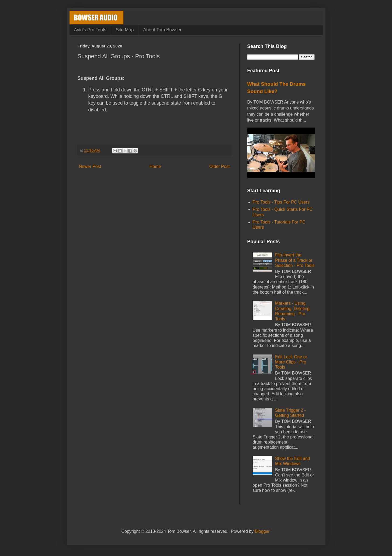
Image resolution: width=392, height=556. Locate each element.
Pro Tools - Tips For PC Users (281, 202)
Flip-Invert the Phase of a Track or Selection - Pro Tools (295, 260)
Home (155, 167)
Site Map (125, 30)
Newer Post (90, 167)
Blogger (262, 531)
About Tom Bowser (162, 30)
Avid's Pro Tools (90, 30)
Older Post (220, 167)
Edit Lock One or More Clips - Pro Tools (291, 362)
